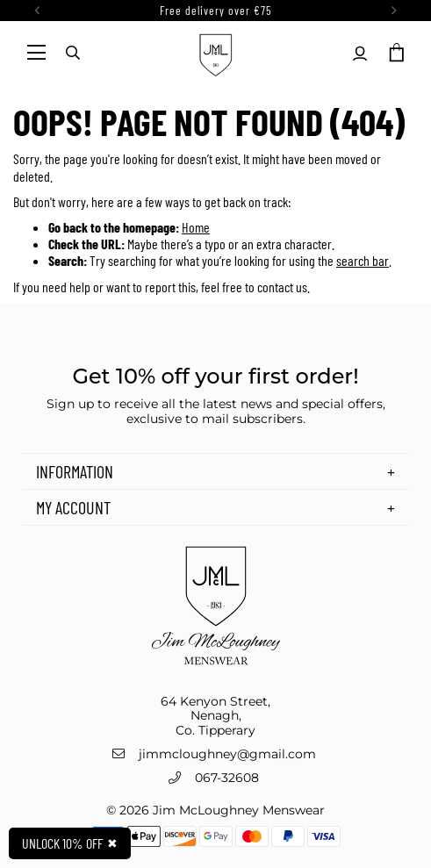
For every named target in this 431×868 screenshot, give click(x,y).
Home (196, 227)
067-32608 (227, 778)
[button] (395, 53)
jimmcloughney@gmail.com (227, 754)
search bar (363, 260)
